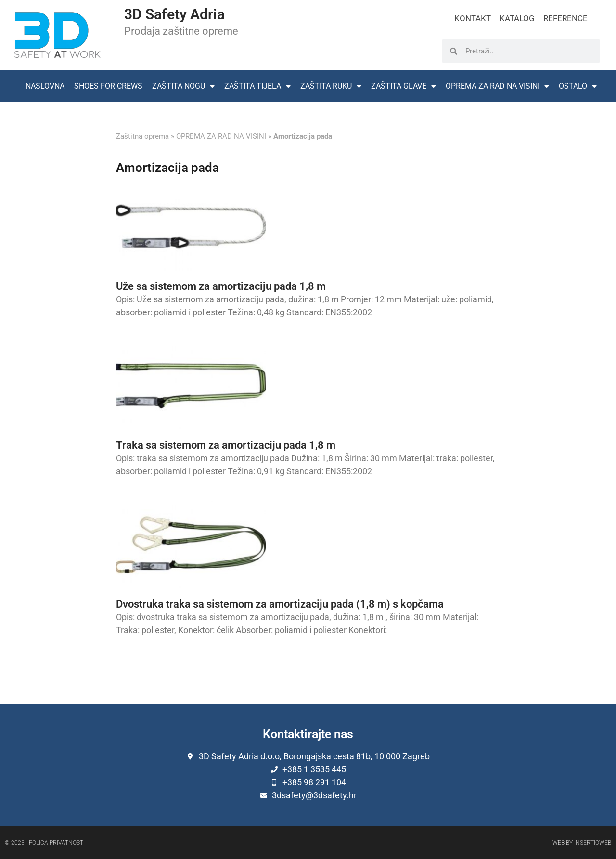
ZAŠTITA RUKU (331, 86)
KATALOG (517, 18)
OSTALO (578, 86)
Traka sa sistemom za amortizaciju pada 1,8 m (226, 445)
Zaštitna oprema (142, 136)
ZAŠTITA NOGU (183, 86)
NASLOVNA (45, 86)
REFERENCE (565, 18)
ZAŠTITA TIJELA (257, 86)
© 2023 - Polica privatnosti (45, 843)
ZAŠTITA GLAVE (404, 86)
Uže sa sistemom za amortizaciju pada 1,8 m (221, 286)
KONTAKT (473, 18)
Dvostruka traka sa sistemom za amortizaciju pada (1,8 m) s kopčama (280, 604)
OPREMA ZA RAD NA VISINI (497, 86)
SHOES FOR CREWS (108, 86)
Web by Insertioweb (582, 843)
